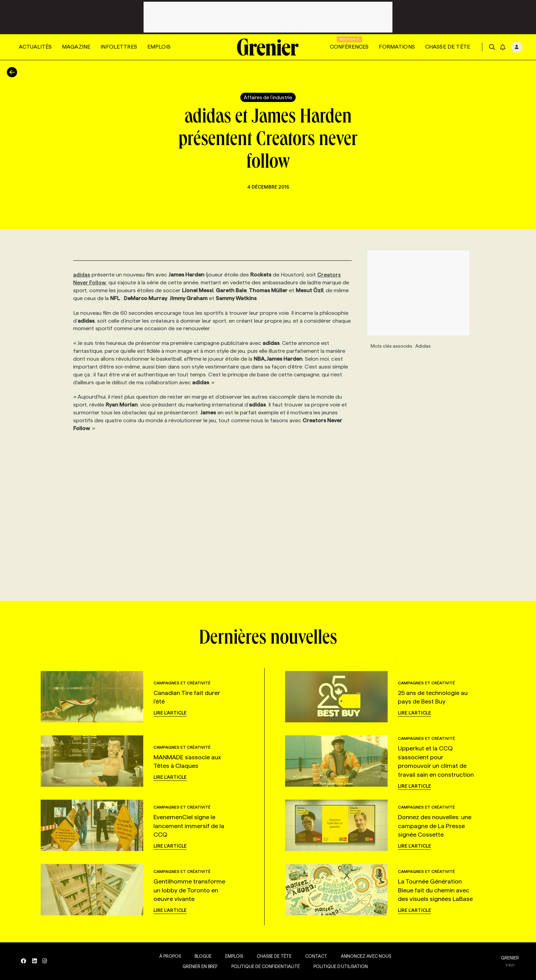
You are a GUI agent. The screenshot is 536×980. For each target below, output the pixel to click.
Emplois (159, 47)
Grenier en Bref (199, 966)
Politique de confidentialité (264, 966)
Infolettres (119, 47)
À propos (169, 956)
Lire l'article (170, 713)
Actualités (35, 47)
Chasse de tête (448, 47)
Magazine (76, 47)
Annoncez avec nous (365, 956)
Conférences (349, 47)
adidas (82, 275)
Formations (397, 47)
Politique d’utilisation (339, 966)
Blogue (202, 956)
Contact (315, 956)
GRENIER (510, 958)
